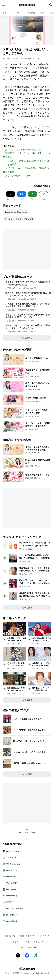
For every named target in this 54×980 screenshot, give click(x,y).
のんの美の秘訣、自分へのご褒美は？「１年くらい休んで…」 (41, 641)
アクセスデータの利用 (27, 947)
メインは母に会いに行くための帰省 (29, 752)
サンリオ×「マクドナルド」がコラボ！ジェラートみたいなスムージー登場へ (35, 545)
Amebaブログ (11, 870)
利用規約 (15, 942)
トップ (6, 13)
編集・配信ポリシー (29, 936)
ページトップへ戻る (27, 831)
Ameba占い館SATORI (14, 909)
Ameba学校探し (12, 921)
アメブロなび (11, 915)
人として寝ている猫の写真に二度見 (29, 730)
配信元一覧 (10, 936)
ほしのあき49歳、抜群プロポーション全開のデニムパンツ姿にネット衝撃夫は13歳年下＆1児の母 (34, 596)
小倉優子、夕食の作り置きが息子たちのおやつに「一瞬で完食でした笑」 (28, 283)
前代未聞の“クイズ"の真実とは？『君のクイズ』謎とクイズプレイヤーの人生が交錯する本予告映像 (34, 583)
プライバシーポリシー (33, 942)
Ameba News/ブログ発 (30, 59)
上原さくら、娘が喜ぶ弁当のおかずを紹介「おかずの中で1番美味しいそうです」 (28, 316)
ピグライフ (10, 902)
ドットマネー (11, 858)
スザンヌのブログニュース (19, 176)
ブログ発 (31, 13)
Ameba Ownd (11, 877)
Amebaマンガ (11, 896)
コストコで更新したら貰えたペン (28, 719)
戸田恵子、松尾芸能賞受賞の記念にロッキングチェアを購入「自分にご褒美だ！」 (28, 305)
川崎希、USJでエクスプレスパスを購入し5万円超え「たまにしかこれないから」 (28, 327)
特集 (42, 13)
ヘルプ (46, 936)
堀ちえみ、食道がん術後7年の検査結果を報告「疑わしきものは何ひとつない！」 (28, 294)
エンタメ (18, 13)
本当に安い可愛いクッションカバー (29, 741)
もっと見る (27, 338)
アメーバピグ (11, 883)
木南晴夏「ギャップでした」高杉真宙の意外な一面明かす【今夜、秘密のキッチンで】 (41, 667)
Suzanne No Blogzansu (16, 212)
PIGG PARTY (11, 889)
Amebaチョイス (12, 851)
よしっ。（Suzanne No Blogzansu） (24, 150)
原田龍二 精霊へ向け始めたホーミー (30, 763)
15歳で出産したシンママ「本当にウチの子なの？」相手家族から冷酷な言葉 (34, 571)
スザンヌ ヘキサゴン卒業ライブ (19, 219)
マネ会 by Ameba (13, 864)
